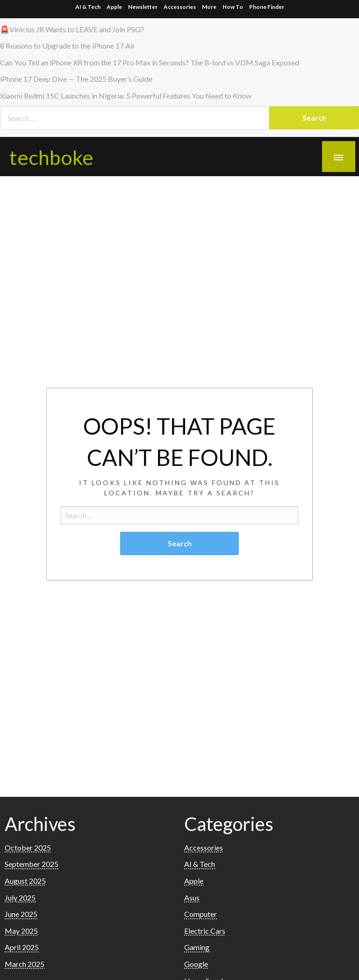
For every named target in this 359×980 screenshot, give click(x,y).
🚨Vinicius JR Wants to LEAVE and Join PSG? (72, 29)
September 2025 (32, 864)
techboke (51, 157)
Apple (114, 7)
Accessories (180, 7)
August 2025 (25, 881)
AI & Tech (88, 7)
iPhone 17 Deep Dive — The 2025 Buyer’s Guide (76, 79)
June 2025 (21, 914)
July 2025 (20, 898)
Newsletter (143, 7)
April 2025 (22, 947)
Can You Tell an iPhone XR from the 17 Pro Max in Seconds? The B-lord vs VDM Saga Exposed (150, 62)
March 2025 (25, 964)
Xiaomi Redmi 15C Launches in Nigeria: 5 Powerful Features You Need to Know (126, 96)
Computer (201, 914)
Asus (192, 898)
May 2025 (21, 931)
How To (233, 7)
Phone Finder (267, 7)
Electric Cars (205, 931)
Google (196, 964)
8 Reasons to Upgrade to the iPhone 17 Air (68, 46)
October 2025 (28, 848)
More (209, 7)
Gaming (197, 947)
